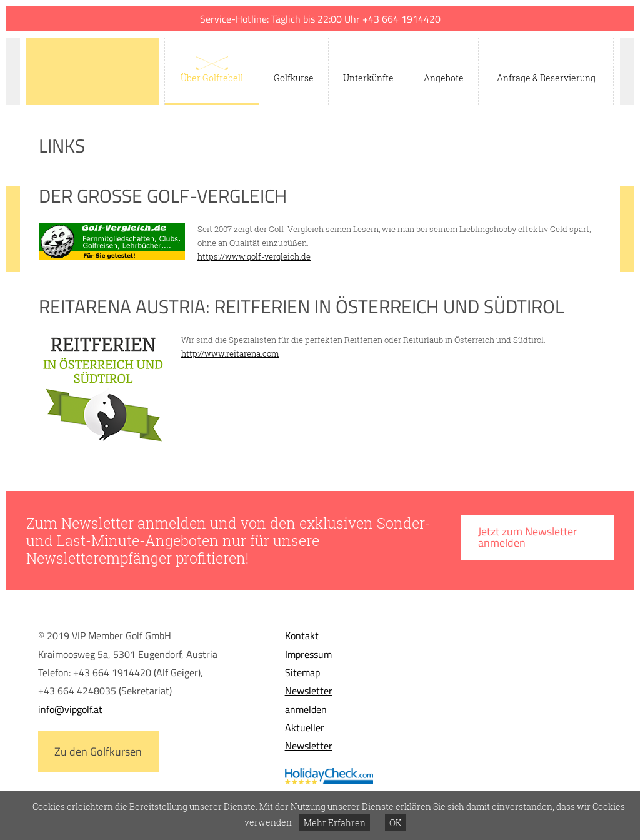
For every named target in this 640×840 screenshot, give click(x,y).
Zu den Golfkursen (98, 751)
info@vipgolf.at (70, 709)
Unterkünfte (368, 78)
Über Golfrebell (212, 78)
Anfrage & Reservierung (546, 78)
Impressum (308, 654)
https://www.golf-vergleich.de (254, 256)
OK (396, 823)
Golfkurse (294, 78)
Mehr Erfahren (335, 823)
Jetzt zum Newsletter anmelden (527, 537)
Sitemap (302, 672)
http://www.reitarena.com (230, 353)
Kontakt (302, 635)
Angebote (444, 78)
